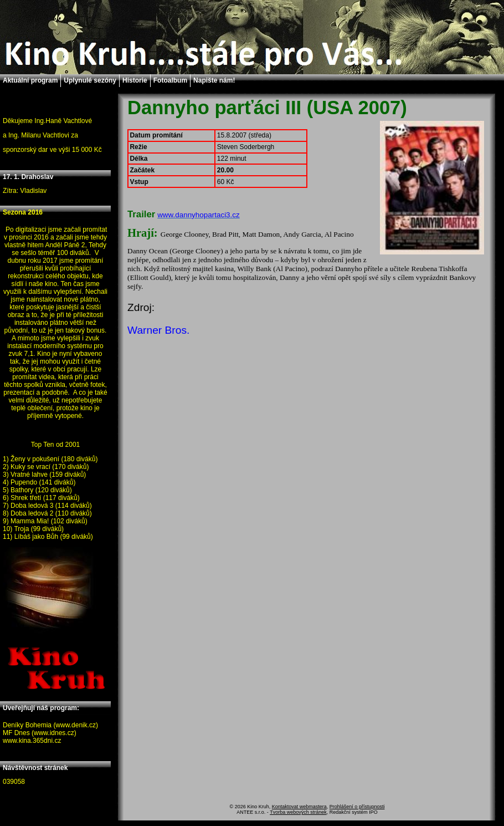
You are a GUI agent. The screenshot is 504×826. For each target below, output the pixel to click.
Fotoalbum (170, 80)
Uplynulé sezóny (90, 80)
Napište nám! (214, 80)
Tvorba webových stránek (298, 812)
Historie (135, 80)
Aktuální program (30, 80)
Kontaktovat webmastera (299, 807)
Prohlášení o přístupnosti (357, 807)
